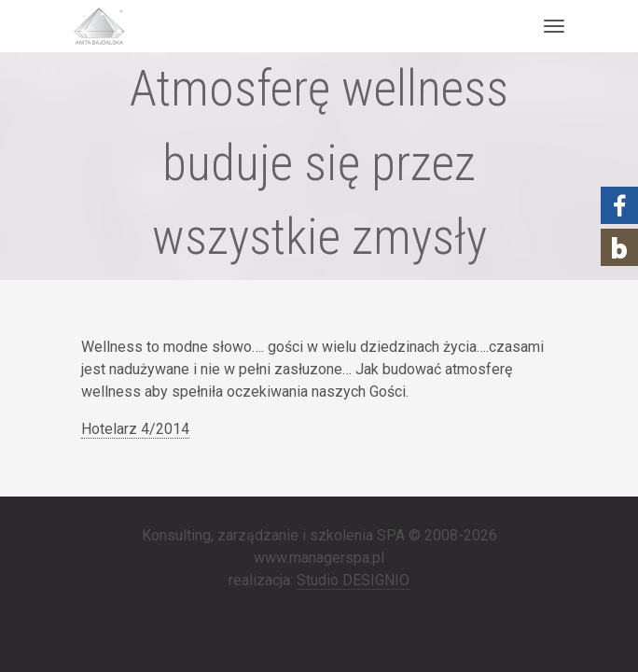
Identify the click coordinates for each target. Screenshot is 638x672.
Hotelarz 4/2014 (135, 429)
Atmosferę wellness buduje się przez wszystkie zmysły (319, 163)
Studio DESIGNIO (353, 580)
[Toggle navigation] (554, 27)
